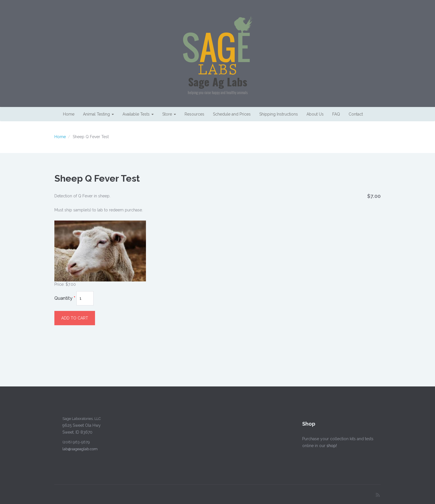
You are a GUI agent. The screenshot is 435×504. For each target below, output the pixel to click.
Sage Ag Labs (218, 82)
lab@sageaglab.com (78, 449)
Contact (356, 114)
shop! (330, 446)
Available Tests (138, 114)
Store (169, 114)
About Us (315, 114)
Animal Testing (98, 114)
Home (69, 114)
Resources (194, 114)
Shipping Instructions (279, 114)
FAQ (336, 114)
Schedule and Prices (232, 114)
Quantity (65, 298)
